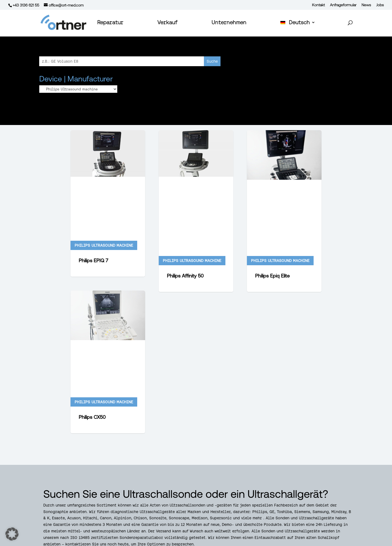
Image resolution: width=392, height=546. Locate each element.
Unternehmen (229, 23)
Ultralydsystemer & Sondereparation (301, 498)
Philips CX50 (92, 301)
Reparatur (110, 23)
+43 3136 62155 (63, 492)
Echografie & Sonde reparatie (295, 492)
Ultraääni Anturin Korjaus (291, 505)
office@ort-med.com (72, 505)
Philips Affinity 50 (185, 201)
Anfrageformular (343, 5)
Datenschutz (81, 543)
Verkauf (167, 23)
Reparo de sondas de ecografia (296, 485)
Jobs (380, 5)
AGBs (110, 543)
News (366, 5)
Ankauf (166, 543)
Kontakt (318, 5)
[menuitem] (298, 28)
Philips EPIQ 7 (93, 201)
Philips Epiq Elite (272, 201)
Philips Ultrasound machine (104, 185)
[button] (12, 534)
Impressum (136, 543)
